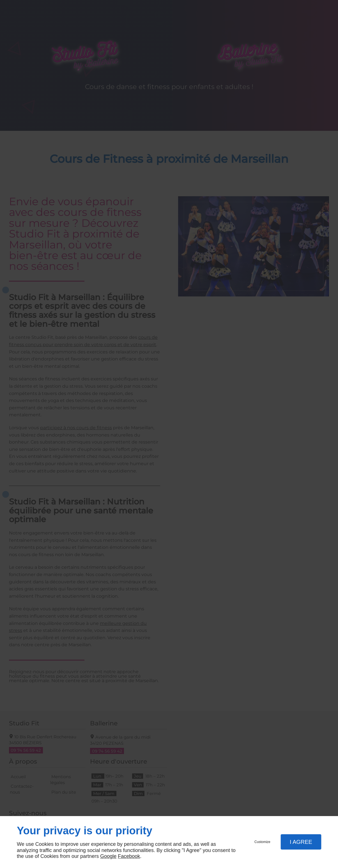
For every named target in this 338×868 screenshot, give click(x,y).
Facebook (129, 856)
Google (108, 856)
